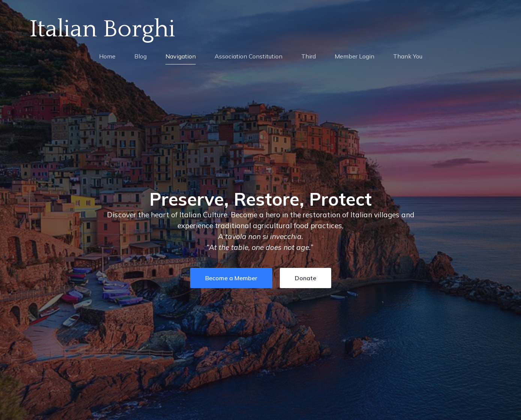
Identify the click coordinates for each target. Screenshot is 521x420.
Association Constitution (248, 56)
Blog (140, 56)
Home (107, 56)
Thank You (408, 56)
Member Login (354, 56)
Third (309, 56)
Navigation (181, 56)
